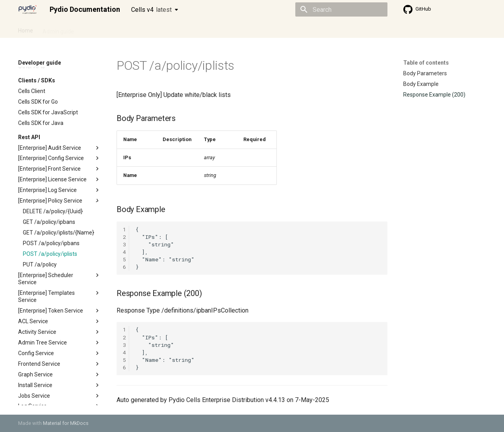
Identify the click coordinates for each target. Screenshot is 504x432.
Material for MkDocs (66, 423)
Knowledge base (188, 29)
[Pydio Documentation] (28, 9)
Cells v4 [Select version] (151, 10)
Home (26, 29)
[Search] (341, 9)
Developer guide (138, 29)
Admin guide (58, 29)
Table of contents (426, 63)
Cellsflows (96, 29)
